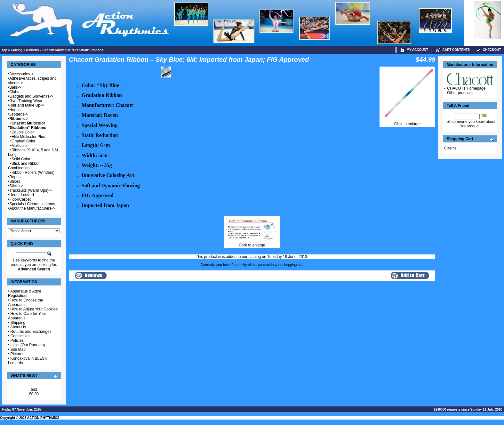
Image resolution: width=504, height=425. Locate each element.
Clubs (14, 92)
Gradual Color (24, 141)
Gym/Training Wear (26, 101)
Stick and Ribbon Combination (24, 166)
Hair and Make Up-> (27, 105)
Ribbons (33, 50)
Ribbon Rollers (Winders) (33, 172)
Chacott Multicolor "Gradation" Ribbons (73, 50)
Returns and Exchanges (31, 332)
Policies (17, 341)
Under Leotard (22, 195)
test (34, 389)
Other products (460, 93)
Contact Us (20, 336)
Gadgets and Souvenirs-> (31, 96)
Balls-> (15, 87)
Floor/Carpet (20, 199)
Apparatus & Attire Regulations (25, 293)
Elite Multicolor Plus (28, 137)
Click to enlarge (407, 122)
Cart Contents (453, 50)
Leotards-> (19, 114)
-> (19, 119)
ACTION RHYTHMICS (43, 418)
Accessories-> (21, 74)
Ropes (15, 177)
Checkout (488, 50)
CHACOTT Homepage (466, 88)
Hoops (15, 110)
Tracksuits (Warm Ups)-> (31, 190)
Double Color (23, 132)
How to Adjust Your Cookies (34, 309)
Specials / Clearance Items (32, 204)
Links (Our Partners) (28, 345)
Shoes (15, 181)
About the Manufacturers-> (32, 208)
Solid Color (21, 159)
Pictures (17, 354)
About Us (18, 327)
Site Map (18, 349)
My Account (414, 50)
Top (4, 50)
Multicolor (20, 146)
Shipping (18, 323)
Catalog (17, 50)
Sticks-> (16, 186)
